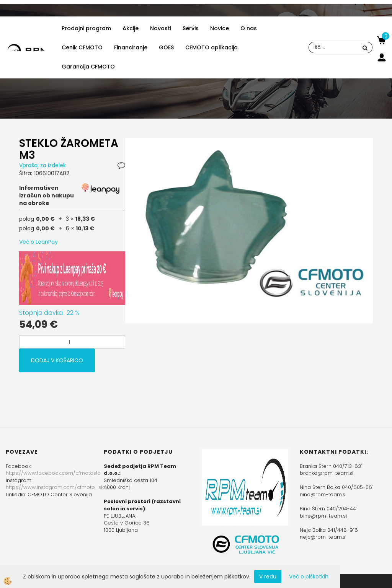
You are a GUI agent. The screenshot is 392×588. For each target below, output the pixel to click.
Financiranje (131, 47)
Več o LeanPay (38, 242)
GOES (166, 47)
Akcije (131, 28)
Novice (220, 28)
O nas (249, 28)
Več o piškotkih (309, 577)
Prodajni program (86, 28)
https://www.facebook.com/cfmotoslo (53, 473)
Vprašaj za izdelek (42, 165)
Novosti (161, 28)
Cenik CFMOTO (82, 47)
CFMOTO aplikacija (212, 47)
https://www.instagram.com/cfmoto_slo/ (57, 487)
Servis (191, 28)
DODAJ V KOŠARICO (57, 360)
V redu (268, 577)
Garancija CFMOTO (88, 67)
